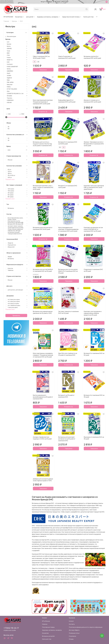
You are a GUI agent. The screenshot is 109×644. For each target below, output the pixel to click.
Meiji (8, 80)
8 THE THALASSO (12, 89)
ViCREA (9, 76)
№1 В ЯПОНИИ (8, 17)
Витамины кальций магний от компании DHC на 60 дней (43, 228)
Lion (8, 42)
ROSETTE (10, 60)
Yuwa (8, 51)
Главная (6, 21)
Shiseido (9, 96)
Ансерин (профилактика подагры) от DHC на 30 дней (42, 438)
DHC (8, 53)
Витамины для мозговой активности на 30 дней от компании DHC (67, 439)
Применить (16, 316)
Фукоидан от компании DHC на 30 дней (94, 438)
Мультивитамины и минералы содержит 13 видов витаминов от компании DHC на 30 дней (43, 355)
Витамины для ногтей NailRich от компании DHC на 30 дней (43, 270)
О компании (72, 636)
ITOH (8, 55)
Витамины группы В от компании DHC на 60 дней (92, 57)
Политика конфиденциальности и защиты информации (86, 627)
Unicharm (10, 64)
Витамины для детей (48, 636)
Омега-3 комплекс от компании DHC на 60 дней (67, 57)
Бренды (14, 21)
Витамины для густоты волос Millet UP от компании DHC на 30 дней (68, 271)
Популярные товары (48, 627)
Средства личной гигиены (72, 17)
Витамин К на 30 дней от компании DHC (66, 396)
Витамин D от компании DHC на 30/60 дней (68, 143)
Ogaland (9, 78)
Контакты (72, 624)
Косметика (20, 17)
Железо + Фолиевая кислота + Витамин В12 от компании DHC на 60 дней (94, 144)
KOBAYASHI (10, 100)
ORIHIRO (9, 48)
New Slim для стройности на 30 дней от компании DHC (68, 354)
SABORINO (10, 71)
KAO (8, 62)
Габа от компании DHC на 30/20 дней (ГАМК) (41, 57)
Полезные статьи (74, 633)
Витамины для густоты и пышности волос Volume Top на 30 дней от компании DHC (42, 144)
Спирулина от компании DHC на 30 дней (93, 270)
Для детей (31, 17)
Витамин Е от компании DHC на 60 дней (94, 354)
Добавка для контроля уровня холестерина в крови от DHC (43, 480)
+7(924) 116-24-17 (11, 628)
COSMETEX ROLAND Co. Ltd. (15, 93)
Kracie (9, 57)
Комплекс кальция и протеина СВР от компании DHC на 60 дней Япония (94, 187)
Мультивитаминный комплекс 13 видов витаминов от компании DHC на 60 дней (43, 102)
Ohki (8, 91)
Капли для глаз (88, 17)
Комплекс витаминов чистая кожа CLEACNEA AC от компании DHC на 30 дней (93, 229)
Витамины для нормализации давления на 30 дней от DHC (43, 312)
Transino (9, 98)
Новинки (45, 624)
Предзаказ (43, 70)
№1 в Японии (46, 621)
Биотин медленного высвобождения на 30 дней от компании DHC (43, 397)
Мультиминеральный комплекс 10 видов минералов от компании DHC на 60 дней (68, 229)
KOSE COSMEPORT (12, 67)
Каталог (71, 621)
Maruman (10, 85)
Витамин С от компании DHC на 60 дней (68, 187)
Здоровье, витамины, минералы (48, 17)
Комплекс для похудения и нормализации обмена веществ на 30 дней (93, 313)
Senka (9, 69)
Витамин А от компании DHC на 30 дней (94, 396)
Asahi (9, 73)
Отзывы (71, 639)
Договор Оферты (74, 630)
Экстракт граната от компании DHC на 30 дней (68, 312)
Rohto (9, 46)
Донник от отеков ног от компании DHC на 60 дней (92, 101)
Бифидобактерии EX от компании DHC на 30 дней (67, 101)
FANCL (9, 87)
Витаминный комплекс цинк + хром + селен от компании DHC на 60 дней (43, 187)
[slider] (6, 117)
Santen (9, 44)
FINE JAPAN (10, 82)
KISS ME (9, 102)
